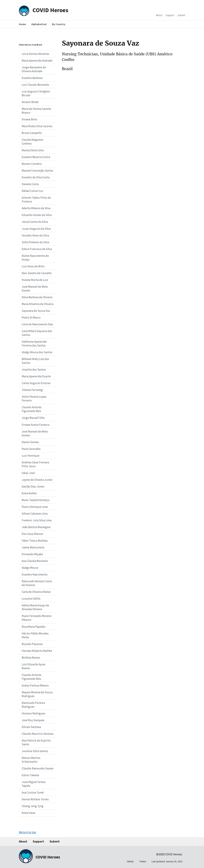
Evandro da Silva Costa (36, 177)
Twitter (143, 861)
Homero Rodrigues (33, 713)
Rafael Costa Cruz (32, 191)
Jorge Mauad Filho (33, 418)
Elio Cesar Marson (32, 534)
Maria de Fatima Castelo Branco (36, 111)
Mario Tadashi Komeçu (36, 500)
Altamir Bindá (30, 102)
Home (22, 24)
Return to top (27, 832)
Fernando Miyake (32, 554)
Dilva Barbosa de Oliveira (37, 297)
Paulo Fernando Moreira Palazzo (36, 618)
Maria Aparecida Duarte (36, 376)
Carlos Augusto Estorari (36, 383)
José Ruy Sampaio (33, 720)
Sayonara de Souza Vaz (36, 311)
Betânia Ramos (31, 658)
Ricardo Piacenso (32, 644)
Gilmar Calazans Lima (35, 514)
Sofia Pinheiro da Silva (35, 242)
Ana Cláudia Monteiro (35, 561)
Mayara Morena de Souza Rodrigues (37, 694)
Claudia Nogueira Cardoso (32, 142)
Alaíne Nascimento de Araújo (35, 258)
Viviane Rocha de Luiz (35, 280)
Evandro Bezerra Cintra (36, 157)
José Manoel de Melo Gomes (35, 289)
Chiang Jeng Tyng (32, 806)
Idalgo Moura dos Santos (37, 352)
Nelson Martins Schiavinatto (31, 760)
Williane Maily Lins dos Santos (35, 361)
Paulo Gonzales (31, 449)
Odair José (28, 473)
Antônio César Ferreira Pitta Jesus (35, 464)
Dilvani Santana (31, 727)
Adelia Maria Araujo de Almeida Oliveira (35, 607)
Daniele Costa (30, 184)
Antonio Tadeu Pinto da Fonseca (36, 200)
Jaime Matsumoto (33, 547)
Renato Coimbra (32, 164)
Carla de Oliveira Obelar (36, 592)
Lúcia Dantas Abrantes (35, 54)
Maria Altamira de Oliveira (38, 304)
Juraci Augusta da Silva (36, 229)
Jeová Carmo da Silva (35, 222)
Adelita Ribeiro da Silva (36, 208)
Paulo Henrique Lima (35, 507)
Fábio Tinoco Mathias (35, 541)
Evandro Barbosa (32, 78)
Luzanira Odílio (31, 599)
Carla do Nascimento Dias (37, 324)
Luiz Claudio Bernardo (35, 85)
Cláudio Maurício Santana (38, 734)
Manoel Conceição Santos (37, 171)
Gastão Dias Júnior (33, 486)
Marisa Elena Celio (33, 150)
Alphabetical (39, 24)
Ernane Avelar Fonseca (36, 425)
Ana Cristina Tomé (33, 793)
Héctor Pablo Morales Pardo (35, 635)
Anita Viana (28, 813)
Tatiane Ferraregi (32, 390)
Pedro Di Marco (31, 317)
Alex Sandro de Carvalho (37, 273)
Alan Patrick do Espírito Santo (36, 742)
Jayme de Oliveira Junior (37, 480)
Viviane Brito (29, 119)
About (159, 15)
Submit (181, 15)
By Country (59, 24)
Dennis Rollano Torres (35, 799)
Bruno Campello (32, 133)
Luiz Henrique (31, 456)
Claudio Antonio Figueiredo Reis (32, 409)
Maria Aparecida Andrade (37, 61)
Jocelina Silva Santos (35, 751)
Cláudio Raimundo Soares (38, 768)
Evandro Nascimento (35, 574)
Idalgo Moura (30, 568)
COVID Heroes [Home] (50, 10)
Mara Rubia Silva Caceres (37, 126)
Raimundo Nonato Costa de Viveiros (37, 583)
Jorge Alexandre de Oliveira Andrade (34, 69)
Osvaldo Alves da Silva (35, 235)
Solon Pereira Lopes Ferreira (34, 399)
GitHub (130, 861)
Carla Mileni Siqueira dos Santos (37, 333)
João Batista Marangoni (36, 527)
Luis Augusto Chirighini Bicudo (36, 93)
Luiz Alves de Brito (33, 266)
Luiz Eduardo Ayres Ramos (34, 666)
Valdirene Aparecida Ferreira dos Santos (34, 344)
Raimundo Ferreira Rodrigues (33, 705)
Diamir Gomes (30, 442)
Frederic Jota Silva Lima (37, 520)
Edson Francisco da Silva (37, 249)
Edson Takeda (30, 775)
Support (170, 15)
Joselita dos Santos (34, 370)
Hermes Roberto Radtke (37, 651)
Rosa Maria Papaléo (34, 627)
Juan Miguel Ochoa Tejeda (34, 784)
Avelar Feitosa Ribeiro (35, 685)
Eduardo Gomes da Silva (37, 215)
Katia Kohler (29, 493)
